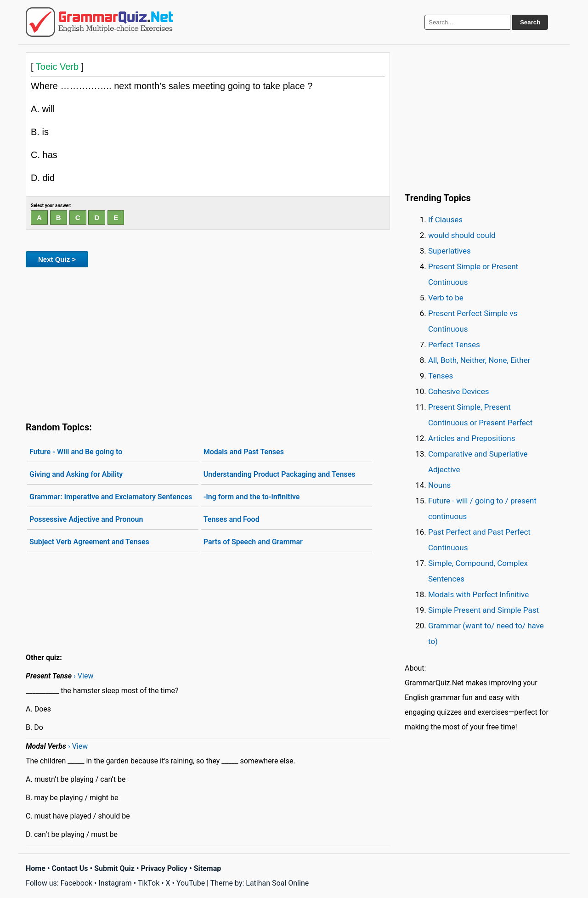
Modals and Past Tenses (244, 452)
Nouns (439, 485)
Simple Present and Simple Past (483, 610)
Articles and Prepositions (472, 438)
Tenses (441, 376)
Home (36, 868)
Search (530, 22)
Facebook (76, 883)
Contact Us (70, 868)
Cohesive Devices (459, 391)
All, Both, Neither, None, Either (479, 360)
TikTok (149, 883)
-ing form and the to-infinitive (252, 497)
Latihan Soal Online (277, 883)
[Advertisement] (208, 343)
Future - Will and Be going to (76, 452)
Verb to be (446, 298)
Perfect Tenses (454, 345)
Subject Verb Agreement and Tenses (89, 542)
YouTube (191, 883)
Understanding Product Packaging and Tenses (280, 474)
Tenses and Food (232, 519)
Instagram (115, 883)
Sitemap (208, 868)
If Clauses (445, 220)
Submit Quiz (114, 868)
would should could (462, 235)
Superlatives (449, 251)
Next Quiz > (57, 259)
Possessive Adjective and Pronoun (86, 519)
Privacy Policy (164, 868)
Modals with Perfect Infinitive (478, 594)
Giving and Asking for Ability (76, 474)
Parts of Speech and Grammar (253, 542)
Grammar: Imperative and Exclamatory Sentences (111, 497)
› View (83, 676)
